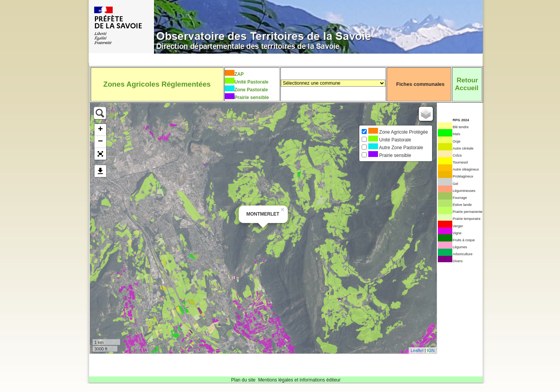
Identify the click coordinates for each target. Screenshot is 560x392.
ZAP (239, 74)
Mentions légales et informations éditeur (299, 380)
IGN (431, 350)
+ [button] (100, 130)
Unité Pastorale (251, 82)
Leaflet (417, 350)
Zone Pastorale (251, 90)
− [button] (100, 142)
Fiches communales (420, 84)
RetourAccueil (467, 84)
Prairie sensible (252, 98)
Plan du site (243, 380)
